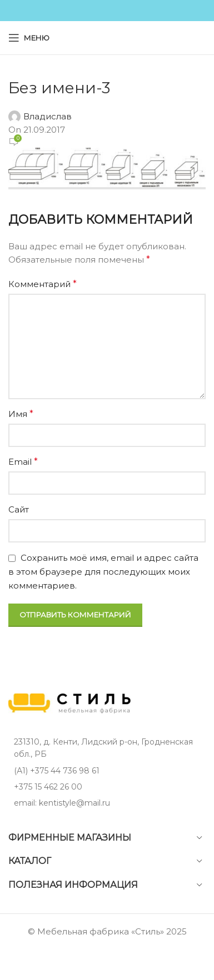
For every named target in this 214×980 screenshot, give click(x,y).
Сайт (19, 509)
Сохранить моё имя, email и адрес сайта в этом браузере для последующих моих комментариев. (103, 572)
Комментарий (43, 284)
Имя (21, 414)
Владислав (48, 116)
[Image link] (69, 703)
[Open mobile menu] (29, 38)
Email (23, 462)
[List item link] (107, 771)
